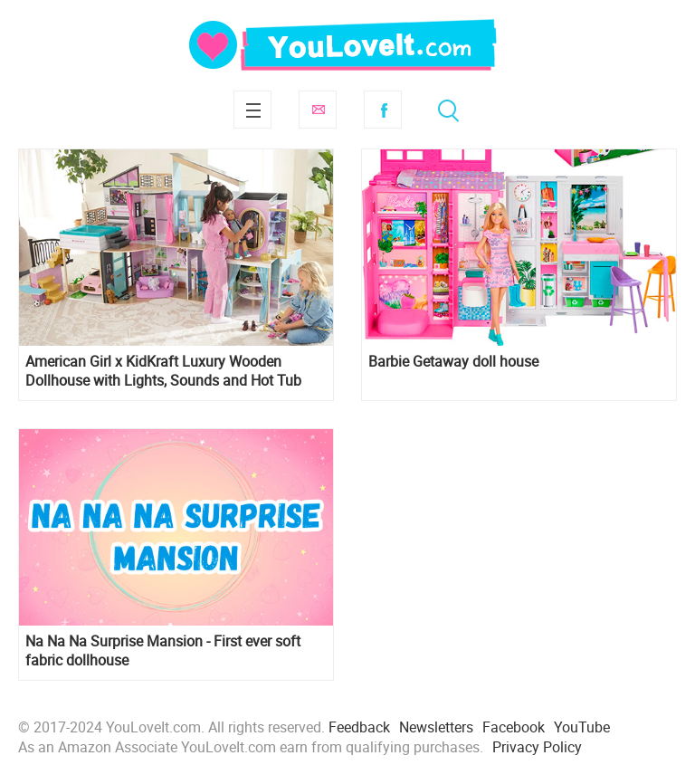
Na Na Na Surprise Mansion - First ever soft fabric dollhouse (163, 651)
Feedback (359, 727)
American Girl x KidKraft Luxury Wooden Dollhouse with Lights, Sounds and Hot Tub (163, 371)
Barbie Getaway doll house (453, 362)
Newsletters (436, 727)
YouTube (582, 727)
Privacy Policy (537, 747)
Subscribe (318, 110)
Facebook (383, 110)
